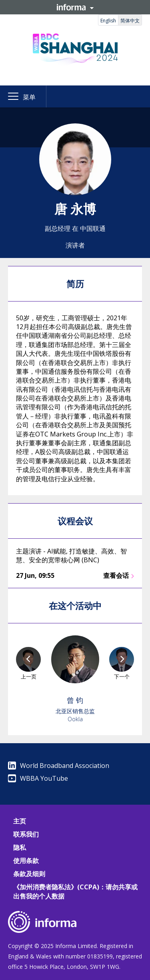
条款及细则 (29, 874)
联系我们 (26, 834)
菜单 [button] (29, 97)
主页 (20, 821)
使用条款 (26, 861)
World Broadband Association (59, 766)
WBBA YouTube (38, 778)
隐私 (20, 847)
